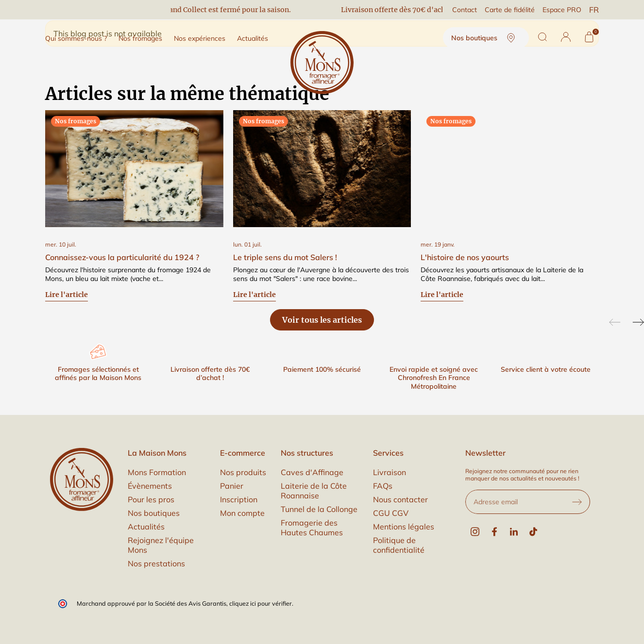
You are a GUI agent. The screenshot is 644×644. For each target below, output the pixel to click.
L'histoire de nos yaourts (465, 257)
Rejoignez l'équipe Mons (161, 545)
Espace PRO (562, 10)
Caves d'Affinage (312, 472)
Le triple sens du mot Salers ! (285, 257)
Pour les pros (151, 499)
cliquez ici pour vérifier (261, 603)
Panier (232, 486)
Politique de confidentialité (399, 545)
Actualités (146, 527)
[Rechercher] (542, 37)
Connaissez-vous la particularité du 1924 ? (122, 257)
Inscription (239, 499)
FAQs (383, 486)
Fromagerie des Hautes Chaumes (312, 528)
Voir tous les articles (322, 320)
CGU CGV (391, 513)
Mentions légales (404, 527)
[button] (566, 37)
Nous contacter (400, 499)
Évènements (150, 486)
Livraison (390, 472)
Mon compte (242, 513)
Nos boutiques (486, 38)
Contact (465, 10)
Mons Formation (157, 472)
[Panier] (589, 37)
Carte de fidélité (510, 10)
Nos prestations (156, 563)
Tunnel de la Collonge (319, 509)
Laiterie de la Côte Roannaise (314, 491)
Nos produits (243, 472)
